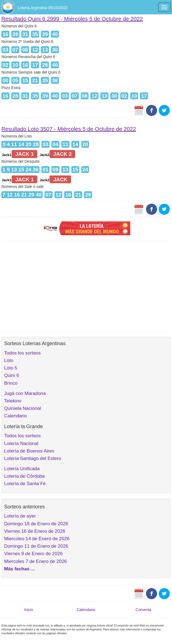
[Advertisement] (86, 285)
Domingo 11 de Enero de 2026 (36, 546)
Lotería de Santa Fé (25, 484)
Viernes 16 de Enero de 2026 (35, 531)
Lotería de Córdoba (24, 476)
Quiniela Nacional (23, 408)
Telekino (13, 401)
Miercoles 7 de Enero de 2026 (36, 561)
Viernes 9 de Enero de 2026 (33, 554)
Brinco (11, 383)
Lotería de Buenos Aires (29, 451)
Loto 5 (11, 368)
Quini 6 (12, 375)
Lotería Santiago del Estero (33, 458)
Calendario (15, 416)
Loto (9, 360)
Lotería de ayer (20, 516)
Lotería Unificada (22, 469)
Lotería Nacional (21, 443)
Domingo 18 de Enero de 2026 (36, 524)
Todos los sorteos (22, 353)
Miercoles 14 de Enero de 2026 (37, 539)
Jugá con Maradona (25, 393)
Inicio (29, 610)
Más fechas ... (19, 569)
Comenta (143, 610)
